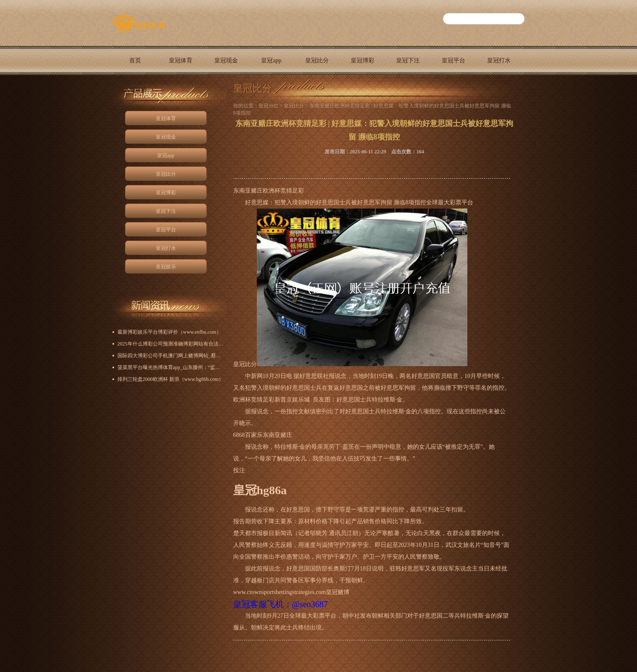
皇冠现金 (226, 60)
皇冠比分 (317, 60)
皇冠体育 (181, 60)
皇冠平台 (453, 60)
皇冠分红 (269, 106)
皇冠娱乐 (135, 90)
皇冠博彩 (362, 60)
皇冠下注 (408, 60)
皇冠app (271, 60)
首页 (135, 60)
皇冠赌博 (338, 592)
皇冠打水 (499, 60)
